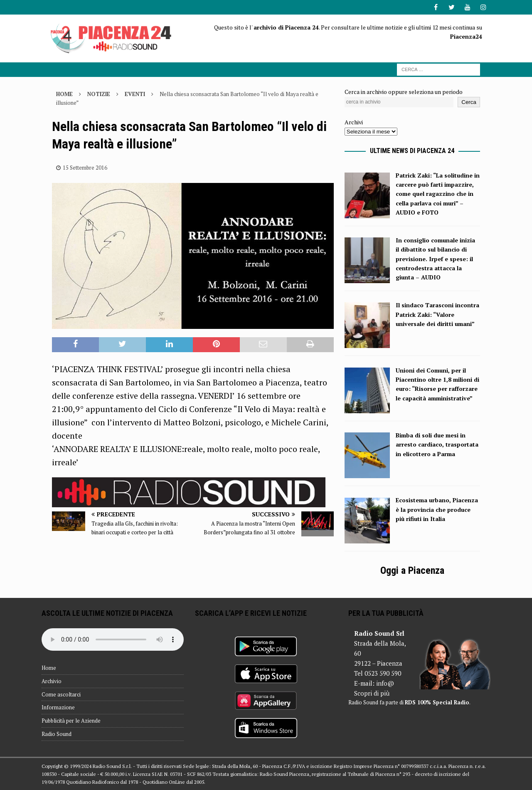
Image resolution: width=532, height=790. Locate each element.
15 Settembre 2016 (85, 168)
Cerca (469, 102)
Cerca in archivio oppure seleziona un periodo (404, 92)
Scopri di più (372, 693)
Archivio (52, 681)
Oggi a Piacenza (412, 570)
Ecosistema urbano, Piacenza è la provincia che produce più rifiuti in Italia (437, 509)
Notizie (99, 94)
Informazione (58, 707)
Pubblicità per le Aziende (71, 721)
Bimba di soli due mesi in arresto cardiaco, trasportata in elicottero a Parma (437, 444)
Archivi (354, 122)
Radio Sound (57, 734)
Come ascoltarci (61, 694)
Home (49, 668)
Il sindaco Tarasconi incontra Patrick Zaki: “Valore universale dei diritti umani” (437, 314)
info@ (385, 683)
